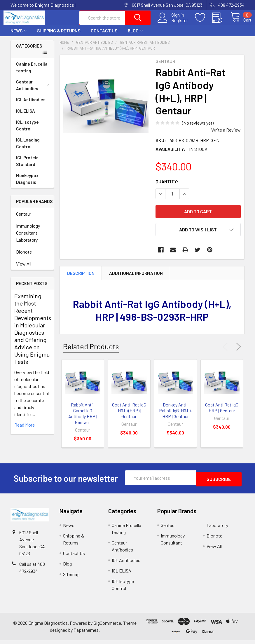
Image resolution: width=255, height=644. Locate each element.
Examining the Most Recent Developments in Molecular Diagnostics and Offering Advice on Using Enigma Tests (33, 334)
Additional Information (136, 278)
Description (81, 278)
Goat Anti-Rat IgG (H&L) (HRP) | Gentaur (129, 416)
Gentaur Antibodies (34, 90)
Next (237, 352)
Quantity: (167, 187)
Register (173, 24)
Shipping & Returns (59, 36)
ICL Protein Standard (27, 166)
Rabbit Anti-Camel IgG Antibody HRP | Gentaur (83, 419)
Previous (226, 352)
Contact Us (104, 36)
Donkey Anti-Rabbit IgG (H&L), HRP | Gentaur (175, 416)
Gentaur (24, 219)
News (19, 36)
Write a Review (226, 135)
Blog (135, 36)
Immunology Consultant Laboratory (28, 238)
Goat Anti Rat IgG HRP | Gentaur (222, 413)
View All (24, 269)
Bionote (24, 257)
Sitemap (71, 578)
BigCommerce (107, 627)
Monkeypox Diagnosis (27, 184)
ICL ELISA (26, 116)
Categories (29, 51)
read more (25, 430)
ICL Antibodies (31, 105)
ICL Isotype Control (27, 131)
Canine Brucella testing (32, 73)
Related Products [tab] (91, 352)
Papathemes (86, 634)
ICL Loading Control (28, 148)
